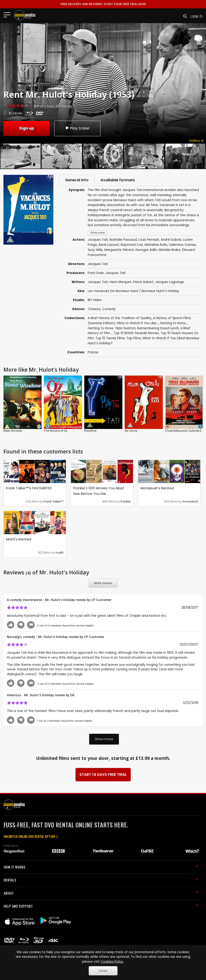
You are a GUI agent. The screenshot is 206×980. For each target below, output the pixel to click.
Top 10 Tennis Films (110, 338)
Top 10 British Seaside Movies (136, 333)
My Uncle (131, 431)
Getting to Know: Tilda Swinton (112, 328)
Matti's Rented (19, 539)
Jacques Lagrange (170, 282)
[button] (184, 16)
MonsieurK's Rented (157, 488)
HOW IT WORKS (101, 867)
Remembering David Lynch (158, 328)
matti (60, 553)
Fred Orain (96, 273)
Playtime (90, 431)
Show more (104, 739)
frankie (126, 501)
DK (72, 695)
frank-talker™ (54, 501)
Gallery (196, 141)
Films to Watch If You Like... (138, 323)
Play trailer (77, 128)
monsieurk (190, 501)
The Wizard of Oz (56, 431)
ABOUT (101, 893)
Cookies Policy (112, 962)
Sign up (27, 128)
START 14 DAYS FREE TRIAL (103, 775)
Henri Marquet (120, 282)
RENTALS (101, 880)
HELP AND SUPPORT (101, 906)
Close (103, 971)
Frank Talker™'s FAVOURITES (29, 488)
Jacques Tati (116, 273)
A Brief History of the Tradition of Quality (120, 318)
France (93, 352)
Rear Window (13, 431)
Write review (103, 583)
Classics (94, 309)
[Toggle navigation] (8, 15)
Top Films (134, 338)
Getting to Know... (174, 323)
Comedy (109, 309)
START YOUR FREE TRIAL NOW (103, 4)
